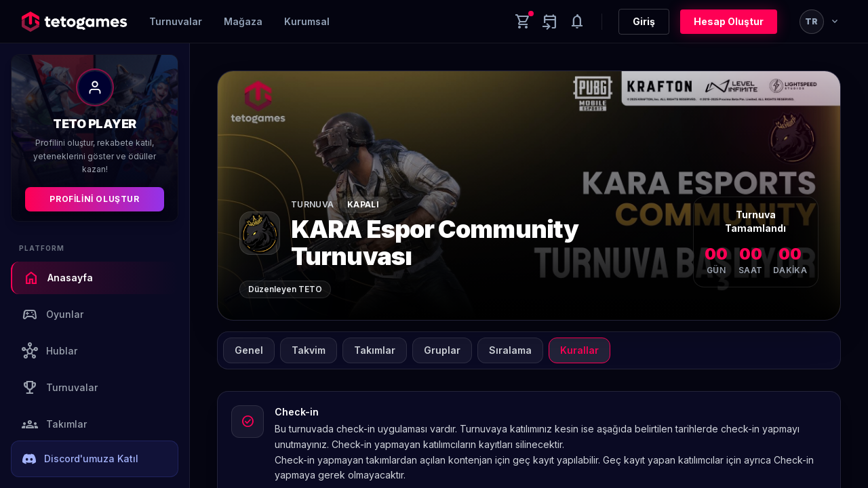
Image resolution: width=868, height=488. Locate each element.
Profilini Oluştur (94, 199)
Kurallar (579, 350)
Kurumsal (307, 21)
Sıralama (510, 350)
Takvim (309, 350)
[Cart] (523, 22)
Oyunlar (53, 314)
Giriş (644, 21)
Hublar (50, 351)
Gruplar (442, 350)
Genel (249, 350)
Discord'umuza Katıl (80, 459)
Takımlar (54, 424)
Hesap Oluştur (729, 21)
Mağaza (243, 21)
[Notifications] (577, 22)
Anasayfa (58, 278)
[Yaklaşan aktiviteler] (550, 22)
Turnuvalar (176, 21)
